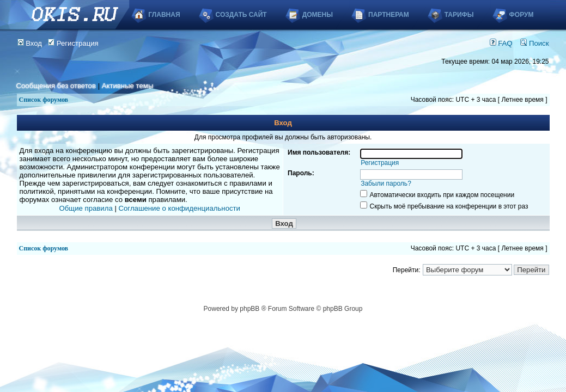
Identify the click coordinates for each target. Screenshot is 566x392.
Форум (522, 15)
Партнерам (389, 15)
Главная (164, 15)
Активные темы (128, 86)
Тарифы (459, 15)
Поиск (534, 43)
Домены (318, 15)
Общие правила (86, 208)
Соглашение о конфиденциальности (179, 208)
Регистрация (73, 43)
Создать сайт (241, 15)
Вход (30, 43)
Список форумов (44, 100)
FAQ (501, 43)
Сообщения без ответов (56, 86)
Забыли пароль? (386, 183)
